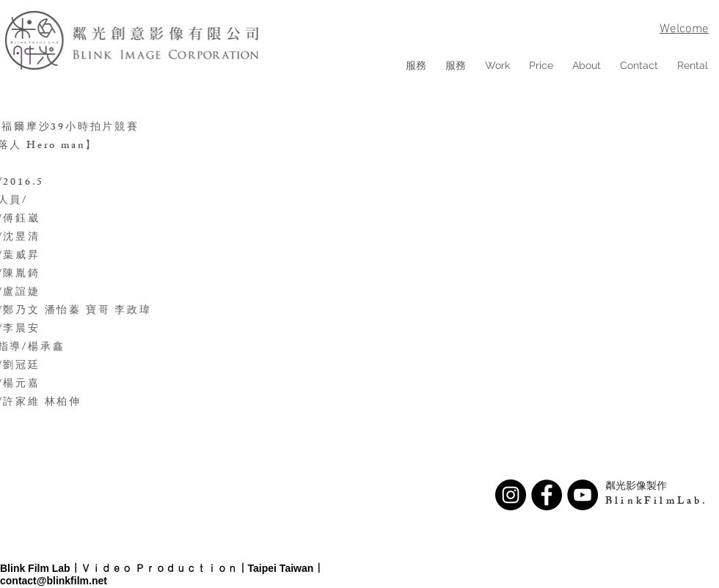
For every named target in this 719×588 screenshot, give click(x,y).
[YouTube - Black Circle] (583, 495)
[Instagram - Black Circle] (511, 495)
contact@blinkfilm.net (54, 581)
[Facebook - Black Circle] (547, 495)
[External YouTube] (486, 260)
